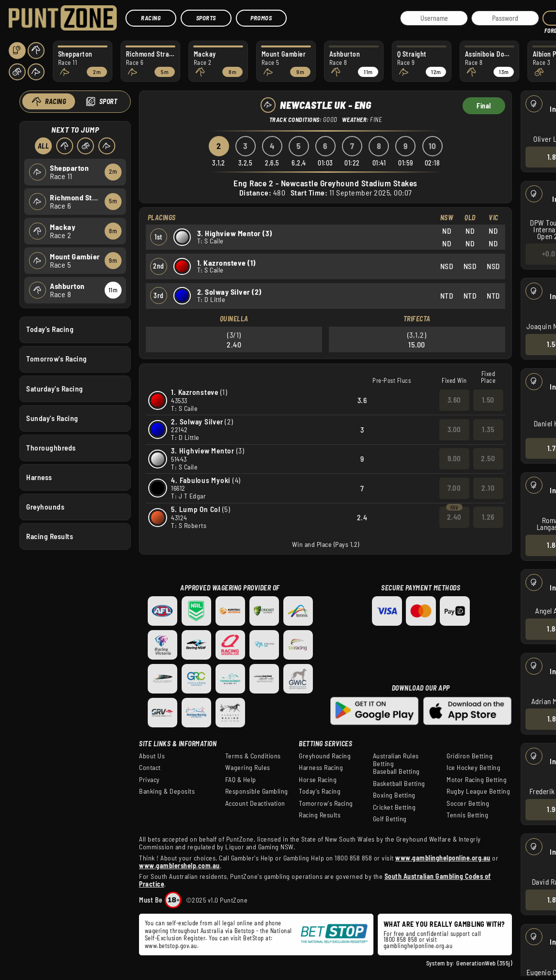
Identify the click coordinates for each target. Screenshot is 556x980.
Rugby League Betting (478, 791)
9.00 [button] (454, 458)
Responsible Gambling (257, 791)
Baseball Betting (396, 771)
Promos (261, 18)
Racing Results (50, 536)
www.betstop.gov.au (171, 946)
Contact (150, 768)
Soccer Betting (468, 803)
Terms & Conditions (253, 756)
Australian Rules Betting (396, 760)
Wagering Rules (248, 768)
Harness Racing (321, 768)
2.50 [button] (488, 458)
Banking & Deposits (167, 791)
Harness (39, 477)
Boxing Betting (394, 795)
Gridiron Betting (470, 756)
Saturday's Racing (55, 388)
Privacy (149, 780)
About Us (152, 756)
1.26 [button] (488, 517)
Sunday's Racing (52, 418)
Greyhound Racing (325, 756)
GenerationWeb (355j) (484, 963)
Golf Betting (390, 819)
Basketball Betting (399, 784)
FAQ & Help (241, 780)
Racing (151, 18)
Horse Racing (318, 780)
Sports (206, 18)
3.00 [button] (454, 429)
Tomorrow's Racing (57, 359)
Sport (108, 101)
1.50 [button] (488, 400)
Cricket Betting (394, 807)
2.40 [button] (454, 517)
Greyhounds (45, 507)
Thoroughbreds (51, 447)
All (43, 146)
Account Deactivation (255, 803)
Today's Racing (50, 329)
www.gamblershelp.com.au (179, 866)
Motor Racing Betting (477, 780)
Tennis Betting (467, 815)
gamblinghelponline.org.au (418, 946)
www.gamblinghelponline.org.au (443, 858)
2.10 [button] (488, 488)
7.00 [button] (454, 488)
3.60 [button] (454, 400)
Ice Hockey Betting (473, 768)
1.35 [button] (488, 429)
